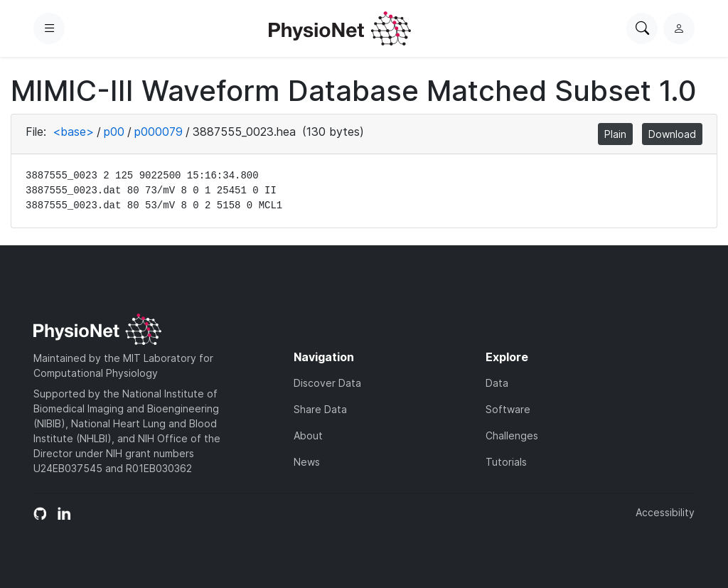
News (307, 462)
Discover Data (327, 383)
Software (508, 409)
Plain (615, 134)
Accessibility (665, 512)
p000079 (159, 132)
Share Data (320, 409)
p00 (114, 132)
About (308, 435)
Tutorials (506, 462)
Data (497, 383)
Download (672, 134)
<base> (73, 132)
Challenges (512, 435)
